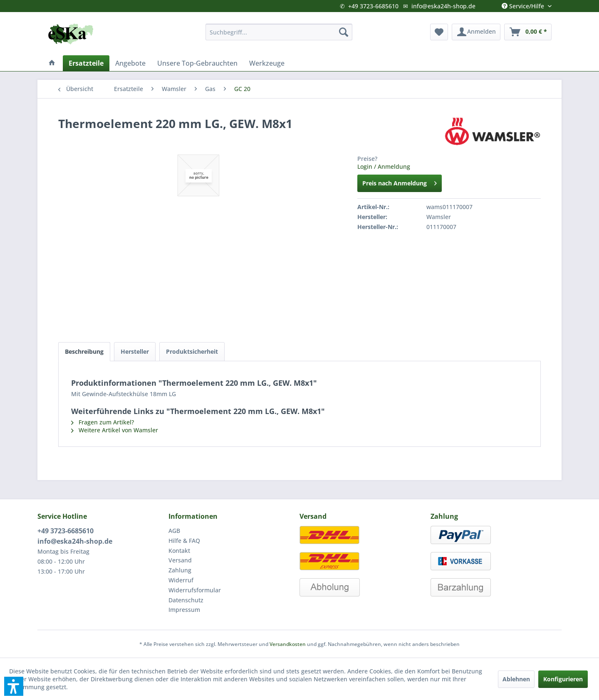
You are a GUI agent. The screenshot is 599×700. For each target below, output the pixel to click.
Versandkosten (288, 644)
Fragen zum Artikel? (103, 422)
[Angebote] (130, 63)
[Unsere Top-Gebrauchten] (197, 63)
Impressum (184, 610)
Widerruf (181, 580)
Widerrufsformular (195, 590)
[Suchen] (344, 32)
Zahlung (180, 570)
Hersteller (135, 351)
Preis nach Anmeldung (400, 182)
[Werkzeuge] (267, 63)
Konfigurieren (563, 679)
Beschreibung (84, 351)
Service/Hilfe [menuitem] (524, 4)
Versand (180, 560)
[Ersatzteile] (86, 63)
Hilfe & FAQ (184, 541)
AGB (174, 531)
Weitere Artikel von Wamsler (115, 430)
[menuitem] (279, 32)
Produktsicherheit (192, 351)
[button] (14, 686)
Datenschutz (186, 600)
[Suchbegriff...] (279, 32)
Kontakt (179, 551)
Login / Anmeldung (384, 166)
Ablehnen (516, 679)
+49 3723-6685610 (373, 6)
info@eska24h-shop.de (443, 6)
